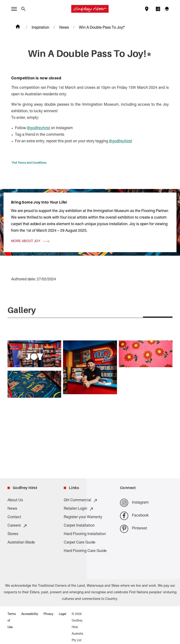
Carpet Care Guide (80, 543)
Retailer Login (79, 509)
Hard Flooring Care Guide (85, 551)
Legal (62, 614)
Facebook (134, 516)
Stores (13, 534)
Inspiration (40, 28)
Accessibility (30, 614)
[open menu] (14, 9)
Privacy (48, 614)
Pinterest (133, 529)
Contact (14, 517)
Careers (17, 526)
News (64, 28)
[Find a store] (147, 9)
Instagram (134, 503)
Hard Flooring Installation (85, 534)
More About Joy (26, 293)
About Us (15, 501)
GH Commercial (81, 501)
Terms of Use (12, 621)
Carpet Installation (79, 526)
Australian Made (21, 543)
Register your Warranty (83, 517)
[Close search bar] (23, 9)
